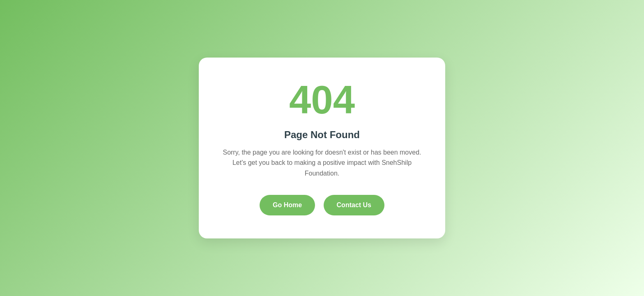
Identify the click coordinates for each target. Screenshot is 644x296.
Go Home (287, 205)
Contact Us (354, 205)
